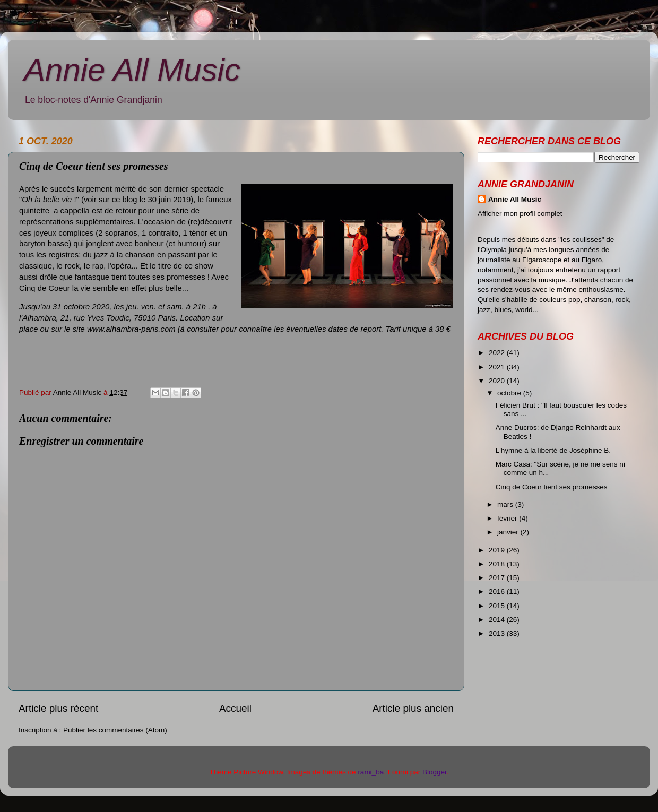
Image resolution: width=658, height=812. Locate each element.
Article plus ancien (413, 708)
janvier (509, 532)
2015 (498, 606)
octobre (510, 393)
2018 (498, 564)
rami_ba (371, 772)
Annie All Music (132, 70)
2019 (498, 550)
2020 (498, 381)
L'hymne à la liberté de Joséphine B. (553, 450)
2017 (498, 578)
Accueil (235, 708)
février (508, 518)
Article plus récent (58, 708)
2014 (498, 620)
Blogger (435, 772)
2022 (498, 353)
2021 (498, 367)
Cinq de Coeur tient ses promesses (552, 487)
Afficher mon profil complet (520, 214)
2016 (498, 591)
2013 (498, 633)
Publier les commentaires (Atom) (115, 730)
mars (506, 504)
